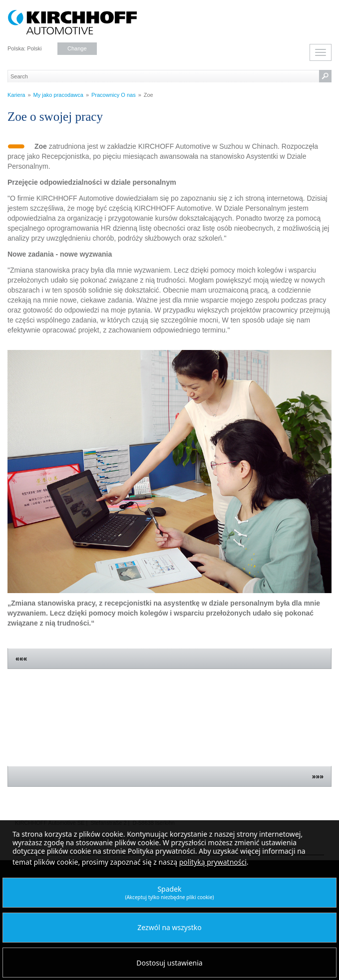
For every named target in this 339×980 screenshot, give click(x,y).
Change (77, 48)
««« (21, 658)
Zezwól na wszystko (169, 927)
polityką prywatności (213, 862)
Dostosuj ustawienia (169, 963)
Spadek (169, 892)
